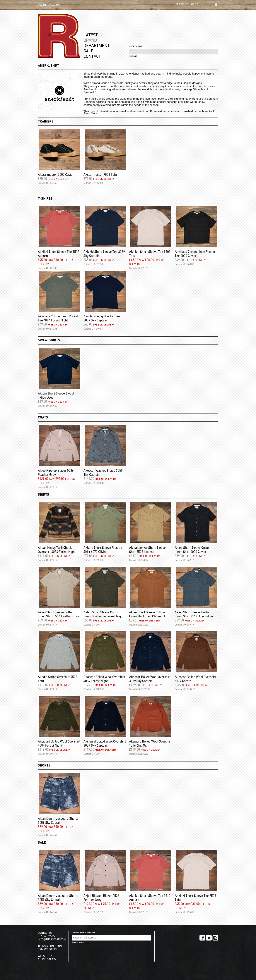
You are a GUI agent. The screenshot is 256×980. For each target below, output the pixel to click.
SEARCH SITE (136, 47)
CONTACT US (45, 933)
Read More (90, 113)
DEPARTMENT (97, 46)
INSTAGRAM (215, 938)
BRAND (90, 40)
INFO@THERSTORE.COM (52, 939)
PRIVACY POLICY (47, 949)
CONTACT (92, 56)
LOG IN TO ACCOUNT (49, 5)
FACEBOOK (202, 938)
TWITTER (209, 938)
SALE (88, 51)
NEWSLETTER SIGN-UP (84, 933)
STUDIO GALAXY (47, 959)
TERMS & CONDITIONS (51, 946)
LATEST (91, 35)
